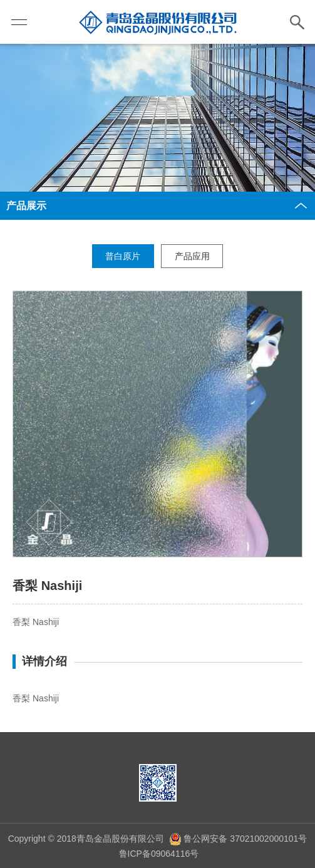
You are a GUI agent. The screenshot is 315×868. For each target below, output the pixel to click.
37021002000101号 (267, 839)
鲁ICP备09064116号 (158, 854)
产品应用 (192, 256)
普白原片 (123, 256)
